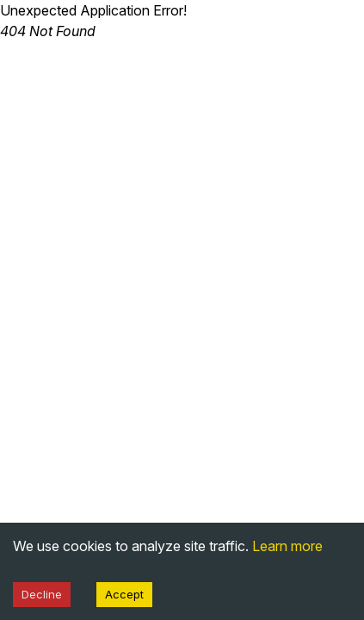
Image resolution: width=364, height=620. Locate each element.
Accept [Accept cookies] (124, 594)
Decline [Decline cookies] (42, 594)
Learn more (287, 546)
